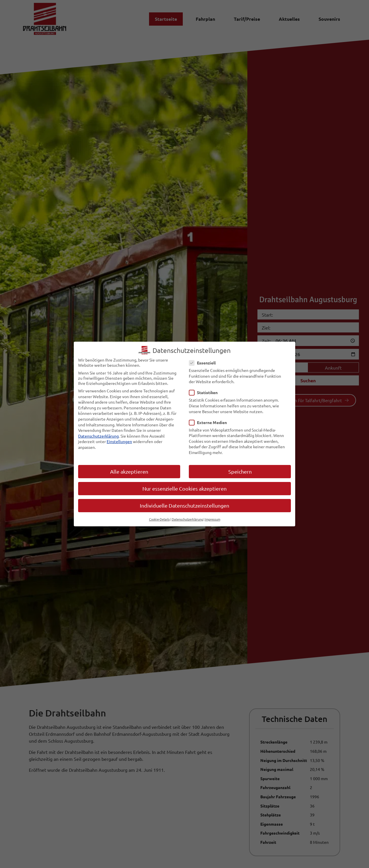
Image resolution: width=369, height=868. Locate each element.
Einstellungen (119, 441)
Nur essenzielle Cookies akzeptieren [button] (184, 488)
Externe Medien (210, 422)
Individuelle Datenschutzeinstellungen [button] (184, 505)
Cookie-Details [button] (159, 519)
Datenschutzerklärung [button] (187, 519)
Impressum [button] (213, 519)
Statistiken (205, 392)
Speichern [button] (240, 471)
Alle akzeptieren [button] (129, 471)
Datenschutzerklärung (98, 436)
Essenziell (204, 363)
